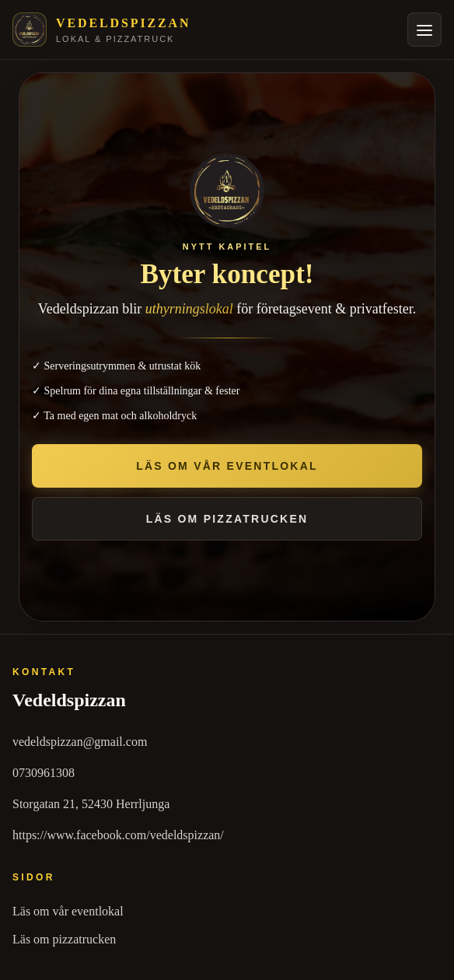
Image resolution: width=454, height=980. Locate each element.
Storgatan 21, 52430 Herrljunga (91, 804)
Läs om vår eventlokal (68, 911)
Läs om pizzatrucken (64, 939)
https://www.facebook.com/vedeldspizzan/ (118, 835)
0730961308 (44, 773)
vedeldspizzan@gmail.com (80, 742)
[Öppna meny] (424, 30)
